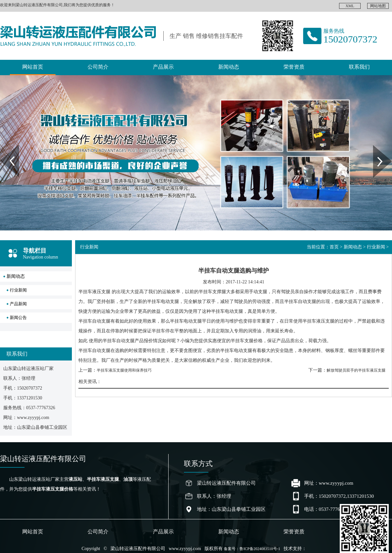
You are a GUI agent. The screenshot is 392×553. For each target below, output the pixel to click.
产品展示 (163, 67)
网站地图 (378, 6)
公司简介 (98, 67)
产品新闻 (18, 304)
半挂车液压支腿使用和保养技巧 (124, 370)
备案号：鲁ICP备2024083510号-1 (252, 549)
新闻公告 (18, 318)
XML (350, 6)
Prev (4, 147)
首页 (334, 247)
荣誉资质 (294, 67)
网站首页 (33, 67)
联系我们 (359, 67)
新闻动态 (229, 67)
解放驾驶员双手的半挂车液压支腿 (356, 370)
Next (377, 147)
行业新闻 (18, 290)
